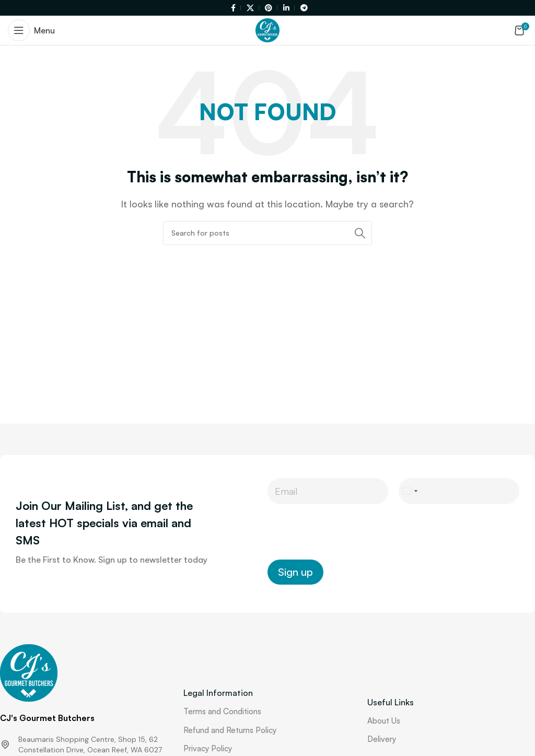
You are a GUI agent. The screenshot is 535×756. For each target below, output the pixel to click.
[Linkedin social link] (287, 8)
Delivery (382, 739)
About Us (384, 721)
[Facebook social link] (234, 8)
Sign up (295, 572)
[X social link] (251, 8)
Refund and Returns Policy (230, 730)
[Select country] (410, 491)
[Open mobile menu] (31, 30)
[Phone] (459, 491)
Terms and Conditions (222, 711)
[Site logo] (267, 29)
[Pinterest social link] (270, 8)
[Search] (267, 233)
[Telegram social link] (303, 8)
